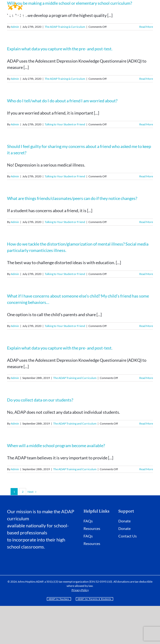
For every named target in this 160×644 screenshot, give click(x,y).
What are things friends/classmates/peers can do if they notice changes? (72, 198)
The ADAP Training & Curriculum (65, 27)
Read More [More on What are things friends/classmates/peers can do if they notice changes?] (146, 222)
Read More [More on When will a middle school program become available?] (146, 469)
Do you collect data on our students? (40, 400)
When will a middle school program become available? (56, 445)
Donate (124, 521)
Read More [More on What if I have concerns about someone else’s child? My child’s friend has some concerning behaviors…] (146, 326)
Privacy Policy (80, 590)
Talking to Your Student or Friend (65, 124)
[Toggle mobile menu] (150, 6)
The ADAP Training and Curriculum (75, 378)
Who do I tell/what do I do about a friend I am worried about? (62, 101)
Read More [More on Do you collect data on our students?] (146, 423)
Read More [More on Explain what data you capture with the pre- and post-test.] (146, 79)
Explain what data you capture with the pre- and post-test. (60, 49)
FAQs (88, 521)
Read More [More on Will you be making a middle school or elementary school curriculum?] (146, 27)
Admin (15, 27)
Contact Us (128, 536)
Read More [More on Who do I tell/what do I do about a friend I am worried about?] (146, 124)
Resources (92, 528)
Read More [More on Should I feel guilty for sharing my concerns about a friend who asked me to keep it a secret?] (146, 176)
